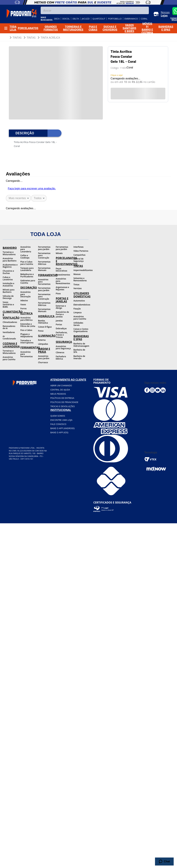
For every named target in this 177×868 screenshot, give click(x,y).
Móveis (59, 253)
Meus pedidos (58, 394)
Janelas (59, 321)
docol (66, 19)
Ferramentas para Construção (44, 256)
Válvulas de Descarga (8, 297)
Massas (77, 274)
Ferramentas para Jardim (44, 248)
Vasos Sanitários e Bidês (8, 305)
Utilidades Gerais (78, 324)
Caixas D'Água (45, 327)
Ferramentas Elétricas (44, 263)
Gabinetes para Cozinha (28, 282)
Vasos (23, 305)
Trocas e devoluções (62, 406)
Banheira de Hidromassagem (81, 345)
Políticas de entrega (62, 398)
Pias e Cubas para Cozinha (27, 263)
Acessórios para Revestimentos (63, 281)
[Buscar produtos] (145, 10)
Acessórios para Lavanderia (26, 249)
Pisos (58, 294)
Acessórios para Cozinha (9, 358)
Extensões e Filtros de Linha (28, 325)
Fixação (77, 309)
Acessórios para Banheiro (10, 260)
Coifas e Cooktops (25, 257)
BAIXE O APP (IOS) (59, 432)
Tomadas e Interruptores (27, 342)
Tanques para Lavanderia (27, 269)
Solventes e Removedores (80, 279)
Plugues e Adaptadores (26, 335)
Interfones (78, 247)
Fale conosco (58, 424)
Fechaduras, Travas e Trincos (62, 335)
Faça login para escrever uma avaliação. (32, 188)
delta (76, 19)
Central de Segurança (78, 260)
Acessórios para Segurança (63, 347)
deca (57, 19)
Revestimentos (63, 275)
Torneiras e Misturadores (9, 253)
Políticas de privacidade (64, 402)
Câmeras (60, 352)
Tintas (17, 38)
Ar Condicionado (9, 337)
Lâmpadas (43, 344)
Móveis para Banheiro (9, 291)
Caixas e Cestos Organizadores (81, 330)
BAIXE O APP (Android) (62, 428)
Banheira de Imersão (79, 357)
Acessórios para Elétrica (26, 319)
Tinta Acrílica (50, 38)
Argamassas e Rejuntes (62, 288)
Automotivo (79, 301)
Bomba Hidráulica (43, 322)
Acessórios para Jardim (44, 357)
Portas (59, 324)
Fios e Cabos (26, 330)
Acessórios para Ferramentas (26, 354)
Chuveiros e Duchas (8, 272)
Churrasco (43, 362)
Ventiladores (9, 332)
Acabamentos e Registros (10, 266)
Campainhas (79, 255)
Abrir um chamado (61, 385)
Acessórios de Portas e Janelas (62, 314)
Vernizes (78, 288)
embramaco (131, 19)
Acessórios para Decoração (25, 294)
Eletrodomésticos (81, 305)
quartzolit (99, 19)
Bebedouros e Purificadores (27, 275)
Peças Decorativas (61, 270)
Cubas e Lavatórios (8, 278)
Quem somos (58, 416)
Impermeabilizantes (81, 270)
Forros (23, 309)
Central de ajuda (60, 390)
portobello (115, 19)
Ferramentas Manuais (44, 269)
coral (144, 19)
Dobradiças (61, 328)
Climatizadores (10, 322)
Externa (42, 340)
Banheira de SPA (79, 351)
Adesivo (24, 301)
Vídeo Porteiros (81, 251)
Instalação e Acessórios (8, 285)
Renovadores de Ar (9, 327)
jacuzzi (86, 19)
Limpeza (77, 312)
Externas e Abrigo (61, 307)
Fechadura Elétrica (61, 358)
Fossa (41, 331)
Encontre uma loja (61, 420)
